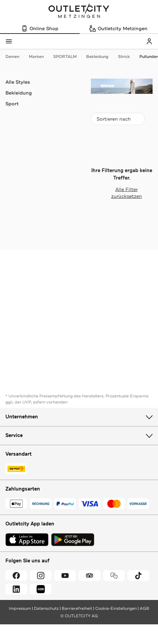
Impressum (20, 608)
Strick (127, 57)
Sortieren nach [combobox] (118, 120)
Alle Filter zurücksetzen (116, 193)
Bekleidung (101, 57)
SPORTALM (68, 57)
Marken (40, 57)
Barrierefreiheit (77, 608)
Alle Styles (18, 82)
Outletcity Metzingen (79, 12)
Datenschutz (46, 608)
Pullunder (149, 57)
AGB (144, 608)
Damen (16, 57)
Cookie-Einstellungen (116, 608)
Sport (12, 104)
